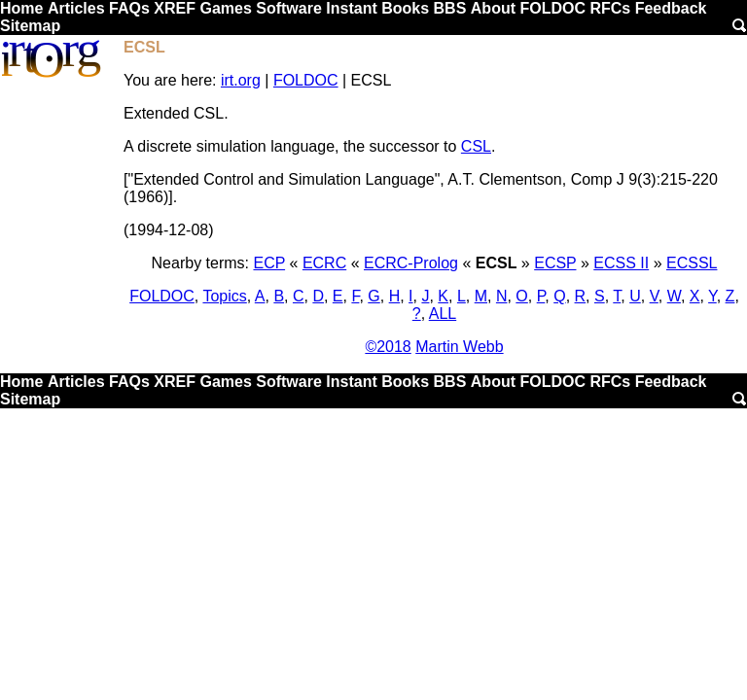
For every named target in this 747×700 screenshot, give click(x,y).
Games (225, 8)
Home (21, 8)
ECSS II (621, 263)
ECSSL (692, 263)
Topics (224, 296)
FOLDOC (552, 8)
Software (289, 8)
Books (405, 8)
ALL (443, 314)
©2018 (388, 347)
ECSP (555, 263)
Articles (76, 8)
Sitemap (30, 26)
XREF (175, 8)
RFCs (610, 8)
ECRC (324, 263)
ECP (269, 263)
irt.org (241, 80)
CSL (476, 146)
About (493, 8)
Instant (351, 8)
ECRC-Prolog (411, 263)
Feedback (671, 8)
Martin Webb (459, 347)
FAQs (129, 8)
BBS (450, 8)
